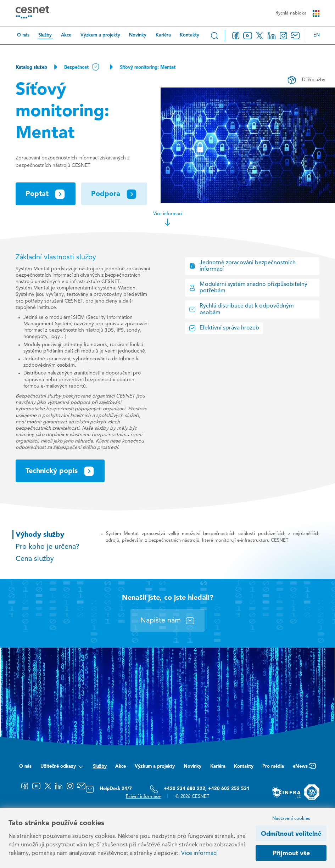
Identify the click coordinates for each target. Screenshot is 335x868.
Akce (66, 35)
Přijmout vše (291, 853)
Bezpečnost (82, 67)
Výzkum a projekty (100, 35)
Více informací (168, 219)
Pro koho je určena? (48, 547)
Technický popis (60, 471)
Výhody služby (40, 535)
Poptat (46, 194)
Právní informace (143, 797)
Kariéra (163, 35)
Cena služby (35, 559)
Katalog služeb (31, 67)
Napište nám (167, 621)
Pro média (273, 766)
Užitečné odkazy (62, 768)
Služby (45, 35)
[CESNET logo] (32, 13)
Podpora (114, 194)
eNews (304, 768)
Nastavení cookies (291, 819)
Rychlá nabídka (298, 14)
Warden (127, 288)
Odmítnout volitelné (291, 834)
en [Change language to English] (317, 35)
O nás (23, 35)
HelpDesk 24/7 (109, 789)
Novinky (138, 35)
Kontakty (189, 35)
